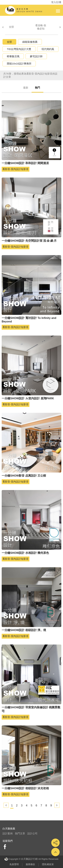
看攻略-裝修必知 (41, 27)
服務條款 (30, 864)
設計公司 (32, 833)
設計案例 (8, 833)
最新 (26, 88)
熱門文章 (20, 833)
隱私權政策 (48, 864)
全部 (11, 27)
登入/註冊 (56, 2)
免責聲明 (14, 864)
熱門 (37, 88)
